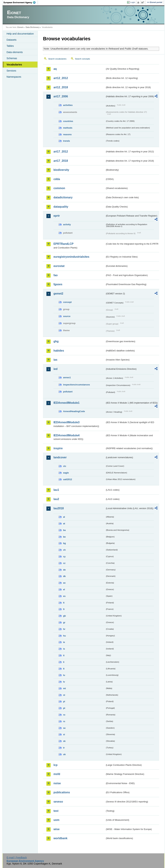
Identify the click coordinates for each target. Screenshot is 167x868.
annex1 (67, 377)
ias (55, 360)
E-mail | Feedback (17, 858)
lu (64, 675)
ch (64, 550)
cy (64, 556)
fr (64, 609)
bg (64, 543)
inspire (58, 448)
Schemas (12, 58)
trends (66, 141)
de (64, 570)
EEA (21, 2)
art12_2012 (61, 78)
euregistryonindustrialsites (71, 257)
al (64, 517)
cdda (57, 179)
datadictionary (63, 197)
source (67, 316)
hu (64, 636)
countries (68, 121)
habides (59, 351)
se (64, 728)
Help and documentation (20, 34)
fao (55, 275)
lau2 (56, 499)
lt (64, 669)
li (64, 662)
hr (64, 629)
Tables (10, 46)
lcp (55, 765)
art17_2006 (61, 96)
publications (62, 792)
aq (55, 69)
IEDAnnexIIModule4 (66, 435)
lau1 (56, 490)
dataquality (61, 207)
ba (64, 530)
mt (64, 688)
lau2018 (59, 508)
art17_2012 (61, 152)
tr (64, 748)
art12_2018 (61, 87)
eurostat (59, 266)
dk (64, 576)
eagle (66, 473)
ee (64, 583)
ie (64, 642)
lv (64, 682)
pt (64, 708)
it (64, 655)
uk (64, 754)
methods (68, 128)
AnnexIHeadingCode (74, 411)
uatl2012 (67, 479)
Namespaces (14, 77)
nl (64, 695)
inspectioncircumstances (76, 385)
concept (67, 302)
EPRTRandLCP (63, 244)
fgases (58, 284)
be (64, 537)
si (64, 734)
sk (64, 741)
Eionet (20, 27)
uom (56, 820)
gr (64, 622)
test (56, 811)
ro (64, 715)
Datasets (11, 40)
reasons (67, 134)
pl (64, 701)
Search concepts (83, 59)
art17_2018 (61, 161)
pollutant (68, 392)
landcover (60, 457)
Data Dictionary (33, 27)
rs (64, 721)
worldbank (60, 838)
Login (133, 2)
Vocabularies (14, 65)
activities (68, 105)
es (64, 596)
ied (55, 369)
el (64, 589)
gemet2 (58, 294)
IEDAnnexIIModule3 (66, 422)
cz (64, 563)
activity (67, 224)
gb (64, 616)
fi (64, 603)
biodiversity (61, 170)
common (59, 188)
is (64, 649)
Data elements (15, 52)
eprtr (57, 216)
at (64, 524)
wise (56, 829)
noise (57, 783)
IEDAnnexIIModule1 (66, 403)
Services (11, 71)
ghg (56, 341)
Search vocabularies (57, 59)
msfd (57, 774)
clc (65, 466)
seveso (58, 802)
